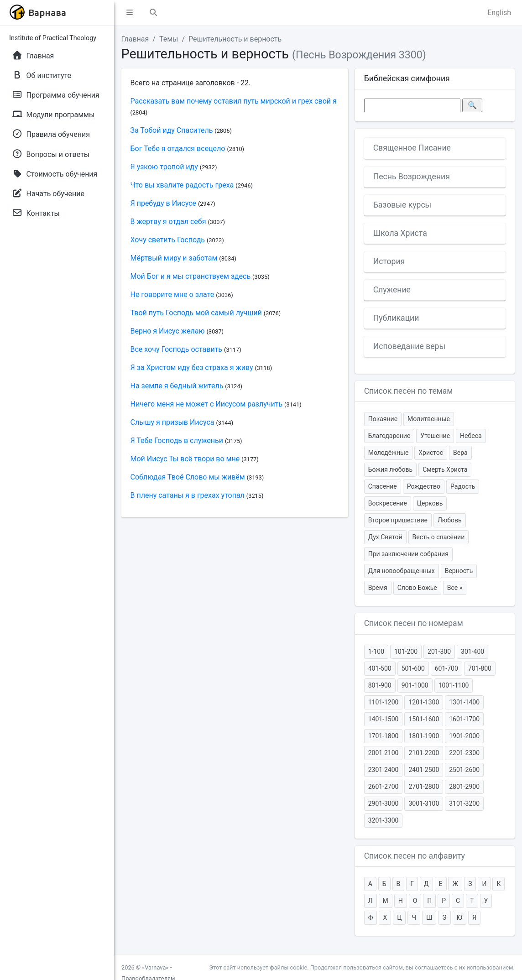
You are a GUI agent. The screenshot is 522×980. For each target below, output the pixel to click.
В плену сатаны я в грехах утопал (188, 495)
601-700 (446, 668)
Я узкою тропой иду (164, 167)
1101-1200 (384, 702)
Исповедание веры (409, 346)
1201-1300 (424, 702)
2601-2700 (384, 787)
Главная (135, 39)
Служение (392, 290)
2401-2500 (424, 770)
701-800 (480, 668)
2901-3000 (384, 803)
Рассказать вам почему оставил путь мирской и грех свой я (234, 101)
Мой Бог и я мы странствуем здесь (191, 276)
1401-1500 (384, 719)
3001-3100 (424, 803)
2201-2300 (464, 753)
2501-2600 (464, 770)
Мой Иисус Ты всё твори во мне (185, 459)
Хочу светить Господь (168, 240)
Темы (169, 39)
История (389, 261)
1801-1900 (424, 736)
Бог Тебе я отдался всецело (178, 149)
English (499, 13)
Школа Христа (400, 233)
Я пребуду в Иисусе (164, 203)
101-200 (406, 652)
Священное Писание (412, 148)
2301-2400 (384, 770)
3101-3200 (464, 803)
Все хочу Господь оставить (177, 349)
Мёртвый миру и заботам (174, 258)
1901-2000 (464, 736)
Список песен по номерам (414, 623)
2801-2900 (464, 787)
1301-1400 (464, 702)
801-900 (380, 685)
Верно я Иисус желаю (168, 331)
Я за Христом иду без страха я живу (192, 367)
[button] (130, 13)
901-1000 (415, 685)
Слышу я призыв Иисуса (172, 422)
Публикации (396, 318)
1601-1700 (464, 719)
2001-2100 (384, 753)
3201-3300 (384, 820)
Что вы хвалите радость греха (182, 185)
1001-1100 (454, 685)
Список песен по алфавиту (415, 856)
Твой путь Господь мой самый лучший (196, 313)
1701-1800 (384, 736)
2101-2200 (424, 753)
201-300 (439, 652)
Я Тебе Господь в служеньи (177, 440)
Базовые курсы (402, 205)
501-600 (413, 668)
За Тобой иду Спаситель (172, 130)
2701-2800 (424, 787)
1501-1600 (424, 719)
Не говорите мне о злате (172, 295)
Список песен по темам (409, 391)
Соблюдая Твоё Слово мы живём (188, 477)
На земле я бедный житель (177, 386)
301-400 (472, 652)
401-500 (380, 668)
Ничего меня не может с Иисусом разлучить (207, 404)
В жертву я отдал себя (168, 222)
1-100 (376, 652)
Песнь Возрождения (412, 177)
